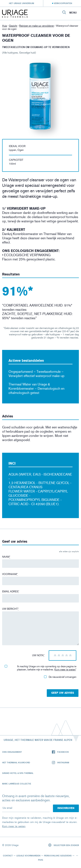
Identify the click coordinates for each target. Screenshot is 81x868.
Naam (6, 557)
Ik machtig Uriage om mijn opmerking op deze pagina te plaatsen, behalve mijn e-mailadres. (40, 668)
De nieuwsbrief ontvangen (60, 677)
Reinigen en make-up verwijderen (37, 26)
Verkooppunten (63, 3)
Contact (8, 856)
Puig (41, 860)
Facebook (60, 752)
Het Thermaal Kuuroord (16, 762)
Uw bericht (10, 609)
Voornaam (10, 574)
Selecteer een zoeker (64, 845)
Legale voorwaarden (28, 856)
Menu (73, 13)
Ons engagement (12, 752)
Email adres (11, 592)
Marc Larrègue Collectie (17, 784)
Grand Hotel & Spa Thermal (18, 773)
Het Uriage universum (21, 3)
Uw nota (38, 655)
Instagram (60, 763)
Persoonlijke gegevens (58, 856)
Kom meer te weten (65, 670)
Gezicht (13, 26)
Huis (5, 26)
